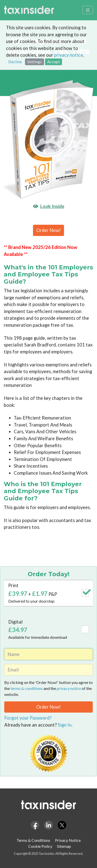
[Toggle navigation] (88, 6)
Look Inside (49, 206)
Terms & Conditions (33, 840)
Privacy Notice (68, 840)
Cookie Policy (40, 846)
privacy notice (68, 37)
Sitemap (64, 846)
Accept (53, 44)
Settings (34, 44)
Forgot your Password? (28, 718)
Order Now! (48, 230)
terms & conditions (27, 688)
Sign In (65, 725)
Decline (15, 44)
